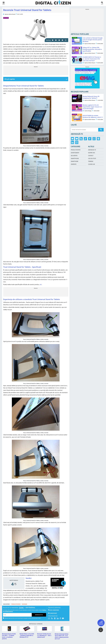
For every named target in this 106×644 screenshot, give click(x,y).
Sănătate (74, 164)
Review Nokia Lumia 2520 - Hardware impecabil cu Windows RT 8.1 (27, 635)
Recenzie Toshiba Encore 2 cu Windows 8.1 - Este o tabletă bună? (44, 635)
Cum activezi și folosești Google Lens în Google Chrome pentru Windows (93, 40)
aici (41, 284)
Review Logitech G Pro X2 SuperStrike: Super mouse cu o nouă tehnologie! (92, 107)
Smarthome (75, 161)
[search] (101, 130)
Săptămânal (30, 608)
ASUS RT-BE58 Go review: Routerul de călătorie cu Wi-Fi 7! (93, 116)
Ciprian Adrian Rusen (10, 14)
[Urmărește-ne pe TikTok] (85, 139)
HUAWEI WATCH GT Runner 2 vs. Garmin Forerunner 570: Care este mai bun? (92, 59)
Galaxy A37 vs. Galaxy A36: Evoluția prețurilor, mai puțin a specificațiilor (92, 49)
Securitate (74, 156)
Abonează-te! (39, 615)
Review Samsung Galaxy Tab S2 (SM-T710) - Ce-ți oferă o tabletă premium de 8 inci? (62, 636)
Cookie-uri (91, 164)
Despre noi (91, 153)
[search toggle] (102, 3)
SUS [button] (101, 630)
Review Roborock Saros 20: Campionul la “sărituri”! (91, 97)
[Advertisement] (36, 71)
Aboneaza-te (92, 150)
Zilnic (21, 608)
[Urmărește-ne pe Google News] (55, 619)
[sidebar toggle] (4, 3)
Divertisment (75, 153)
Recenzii (25, 604)
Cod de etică (92, 158)
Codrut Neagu (88, 111)
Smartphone (75, 158)
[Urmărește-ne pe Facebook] (60, 619)
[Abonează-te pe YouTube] (63, 619)
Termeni (91, 161)
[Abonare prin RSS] (52, 619)
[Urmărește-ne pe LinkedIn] (58, 619)
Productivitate (16, 604)
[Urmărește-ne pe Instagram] (77, 142)
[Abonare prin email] (72, 139)
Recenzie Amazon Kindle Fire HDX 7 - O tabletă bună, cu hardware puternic (9, 636)
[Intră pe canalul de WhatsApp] (49, 619)
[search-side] (85, 130)
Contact (91, 156)
